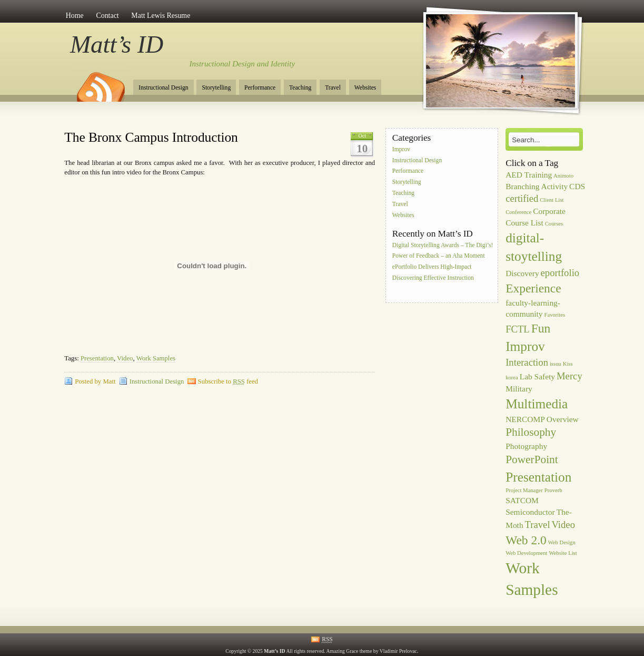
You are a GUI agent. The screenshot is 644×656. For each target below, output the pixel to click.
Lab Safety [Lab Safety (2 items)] (537, 376)
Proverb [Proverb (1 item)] (553, 490)
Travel (333, 88)
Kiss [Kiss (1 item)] (568, 364)
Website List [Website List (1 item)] (563, 553)
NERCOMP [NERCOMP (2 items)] (525, 419)
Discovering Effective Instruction (433, 278)
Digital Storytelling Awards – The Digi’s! (443, 245)
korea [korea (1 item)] (512, 378)
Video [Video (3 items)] (563, 525)
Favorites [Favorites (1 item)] (554, 315)
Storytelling (216, 88)
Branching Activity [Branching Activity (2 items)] (537, 186)
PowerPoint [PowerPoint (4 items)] (532, 459)
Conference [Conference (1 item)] (518, 212)
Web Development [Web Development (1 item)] (526, 553)
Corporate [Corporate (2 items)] (549, 211)
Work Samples (156, 358)
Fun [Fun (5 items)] (541, 328)
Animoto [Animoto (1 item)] (563, 176)
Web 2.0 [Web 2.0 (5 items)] (526, 540)
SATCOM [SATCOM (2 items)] (522, 500)
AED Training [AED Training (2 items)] (529, 175)
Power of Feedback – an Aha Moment (439, 256)
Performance (260, 88)
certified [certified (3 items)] (522, 198)
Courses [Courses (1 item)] (554, 224)
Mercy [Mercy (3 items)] (569, 376)
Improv (401, 149)
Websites (365, 88)
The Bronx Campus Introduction (151, 137)
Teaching (300, 88)
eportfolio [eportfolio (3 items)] (560, 273)
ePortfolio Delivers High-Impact (432, 267)
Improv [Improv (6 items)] (525, 346)
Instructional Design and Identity (242, 64)
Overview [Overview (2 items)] (563, 419)
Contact (107, 16)
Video (125, 358)
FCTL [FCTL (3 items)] (518, 329)
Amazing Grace (343, 651)
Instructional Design (163, 88)
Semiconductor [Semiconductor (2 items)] (530, 512)
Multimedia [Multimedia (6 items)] (537, 404)
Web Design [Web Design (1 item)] (562, 542)
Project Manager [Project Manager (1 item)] (524, 490)
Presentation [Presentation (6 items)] (538, 477)
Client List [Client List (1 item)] (552, 200)
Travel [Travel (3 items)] (538, 525)
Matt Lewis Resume (161, 16)
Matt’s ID (117, 44)
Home (75, 16)
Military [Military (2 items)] (519, 389)
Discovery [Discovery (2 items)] (522, 273)
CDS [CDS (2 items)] (577, 186)
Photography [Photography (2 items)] (526, 446)
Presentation (97, 358)
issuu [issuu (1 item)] (556, 364)
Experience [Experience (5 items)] (533, 288)
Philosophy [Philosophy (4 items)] (531, 432)
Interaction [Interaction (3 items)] (527, 362)
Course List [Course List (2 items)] (524, 223)
